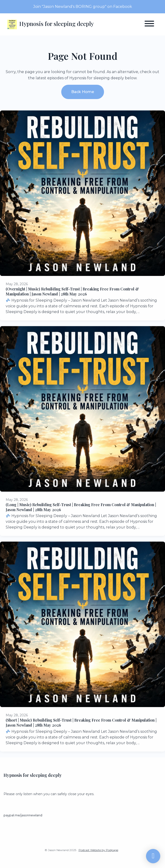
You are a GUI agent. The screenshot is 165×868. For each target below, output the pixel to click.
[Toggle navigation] (149, 24)
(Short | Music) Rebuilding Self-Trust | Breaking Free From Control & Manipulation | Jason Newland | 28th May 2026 (81, 723)
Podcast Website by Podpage (98, 850)
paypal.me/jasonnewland (23, 815)
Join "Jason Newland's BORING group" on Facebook (83, 7)
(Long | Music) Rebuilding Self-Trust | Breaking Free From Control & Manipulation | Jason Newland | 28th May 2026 (81, 507)
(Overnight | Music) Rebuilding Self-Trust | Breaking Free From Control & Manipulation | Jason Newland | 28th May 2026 (72, 291)
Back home (83, 92)
